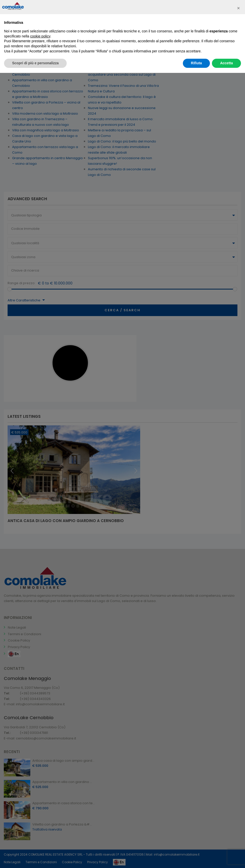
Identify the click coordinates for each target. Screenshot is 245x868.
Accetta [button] (226, 63)
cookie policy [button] (40, 36)
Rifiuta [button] (197, 63)
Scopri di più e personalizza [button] (35, 63)
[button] (238, 8)
